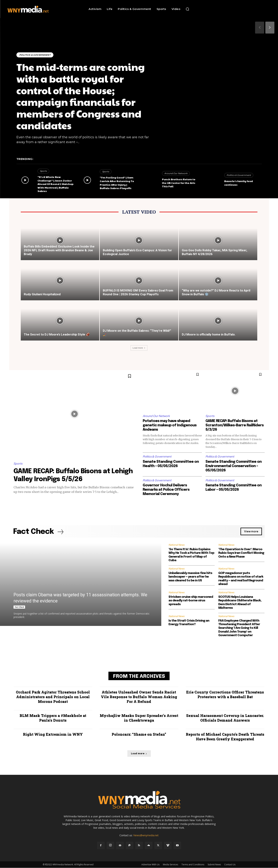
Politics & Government (35, 55)
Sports (43, 171)
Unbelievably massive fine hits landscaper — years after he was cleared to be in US (190, 577)
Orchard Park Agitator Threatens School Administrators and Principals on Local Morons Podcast (53, 697)
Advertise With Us (150, 865)
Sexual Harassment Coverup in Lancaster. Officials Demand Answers (225, 718)
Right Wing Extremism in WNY (53, 734)
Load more (139, 348)
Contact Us (230, 865)
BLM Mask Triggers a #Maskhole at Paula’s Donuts (53, 718)
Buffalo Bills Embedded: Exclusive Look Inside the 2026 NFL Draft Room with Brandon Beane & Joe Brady (59, 250)
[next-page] (270, 28)
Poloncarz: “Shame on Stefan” (139, 734)
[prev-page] (260, 28)
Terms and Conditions (193, 865)
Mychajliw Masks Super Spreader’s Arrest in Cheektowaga (139, 718)
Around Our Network (176, 173)
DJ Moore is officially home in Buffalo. (209, 334)
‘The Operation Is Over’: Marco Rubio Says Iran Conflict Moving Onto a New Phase (241, 553)
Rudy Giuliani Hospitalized (42, 294)
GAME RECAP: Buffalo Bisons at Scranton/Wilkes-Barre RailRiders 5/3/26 (235, 425)
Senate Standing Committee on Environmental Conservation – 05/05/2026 (234, 466)
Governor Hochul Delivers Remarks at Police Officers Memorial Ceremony (166, 490)
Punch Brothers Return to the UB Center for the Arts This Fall (179, 183)
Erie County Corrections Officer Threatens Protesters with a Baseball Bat (225, 695)
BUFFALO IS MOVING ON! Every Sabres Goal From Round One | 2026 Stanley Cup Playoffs (138, 292)
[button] (187, 9)
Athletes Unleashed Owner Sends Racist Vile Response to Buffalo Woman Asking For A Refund (139, 697)
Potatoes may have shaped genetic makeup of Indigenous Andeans (170, 425)
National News (176, 545)
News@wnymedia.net (146, 835)
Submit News (214, 865)
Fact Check (19, 607)
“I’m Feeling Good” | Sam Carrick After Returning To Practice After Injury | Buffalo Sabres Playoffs (117, 183)
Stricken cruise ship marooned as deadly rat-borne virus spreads (191, 601)
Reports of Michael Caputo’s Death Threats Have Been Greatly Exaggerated (225, 737)
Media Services (170, 865)
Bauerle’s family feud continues (238, 183)
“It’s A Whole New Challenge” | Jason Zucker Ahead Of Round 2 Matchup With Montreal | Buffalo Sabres (55, 184)
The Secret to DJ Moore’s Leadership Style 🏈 (57, 334)
